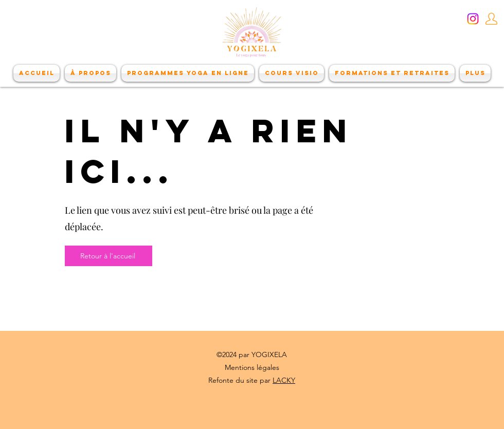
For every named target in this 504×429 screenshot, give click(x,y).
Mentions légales (252, 367)
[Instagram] (473, 19)
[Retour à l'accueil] (109, 256)
